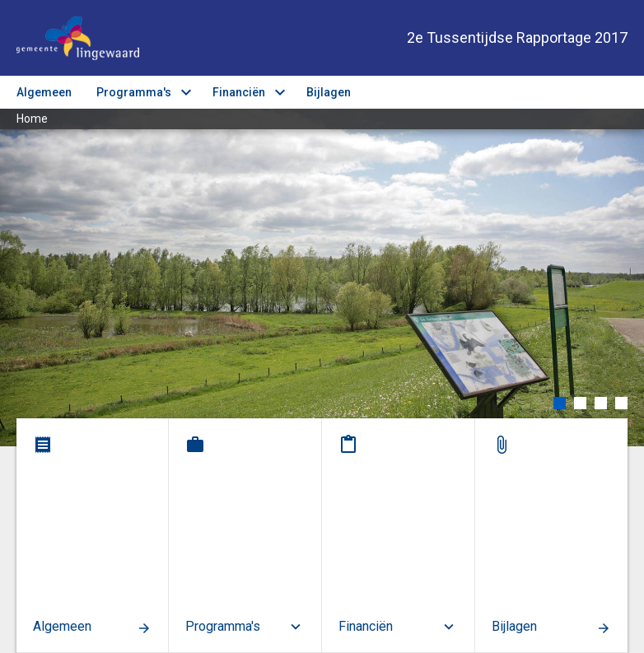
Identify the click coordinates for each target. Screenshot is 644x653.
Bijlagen (329, 92)
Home (32, 119)
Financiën (239, 92)
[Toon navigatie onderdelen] (617, 92)
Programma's (134, 92)
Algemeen (44, 92)
